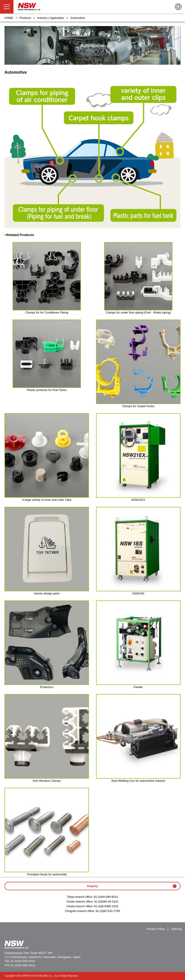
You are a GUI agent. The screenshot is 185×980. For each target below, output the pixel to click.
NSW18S (138, 593)
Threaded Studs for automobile (47, 874)
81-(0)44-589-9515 (106, 897)
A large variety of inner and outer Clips (47, 500)
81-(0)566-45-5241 (106, 902)
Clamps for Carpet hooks (138, 406)
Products (25, 18)
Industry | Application (51, 18)
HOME (9, 18)
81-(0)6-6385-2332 (106, 906)
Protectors (47, 687)
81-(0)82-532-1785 (108, 911)
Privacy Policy (155, 929)
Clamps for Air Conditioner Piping (47, 312)
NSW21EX (138, 500)
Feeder (138, 687)
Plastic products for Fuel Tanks (47, 390)
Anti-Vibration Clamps (47, 781)
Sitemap (176, 929)
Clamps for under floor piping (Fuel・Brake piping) (138, 312)
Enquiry (92, 886)
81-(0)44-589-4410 (23, 961)
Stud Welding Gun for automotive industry (138, 781)
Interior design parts (47, 593)
